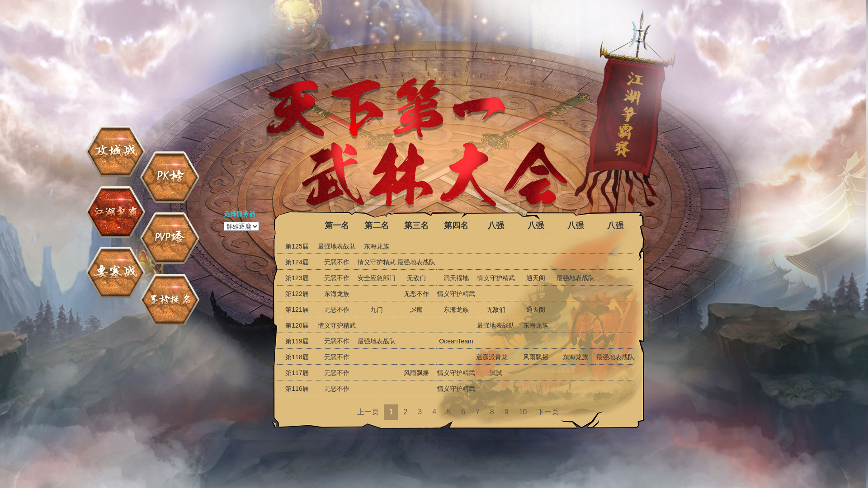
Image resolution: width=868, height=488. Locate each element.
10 (523, 412)
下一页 (548, 412)
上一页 (368, 412)
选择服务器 (240, 214)
